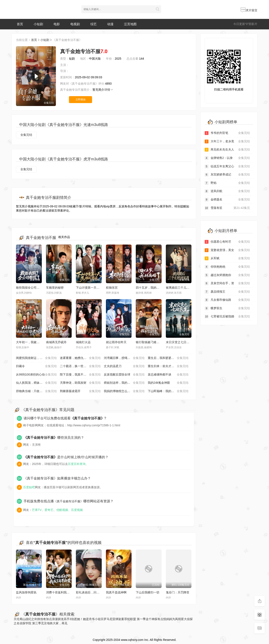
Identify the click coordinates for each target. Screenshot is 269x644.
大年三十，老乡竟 (227, 141)
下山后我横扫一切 (148, 592)
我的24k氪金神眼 (168, 383)
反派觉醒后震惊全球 (124, 375)
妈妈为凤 (172, 619)
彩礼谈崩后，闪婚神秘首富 (94, 592)
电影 (57, 24)
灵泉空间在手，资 (227, 283)
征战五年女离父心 (227, 166)
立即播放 (80, 99)
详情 (109, 90)
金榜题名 (227, 200)
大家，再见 (60, 623)
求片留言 (249, 10)
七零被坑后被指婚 (227, 317)
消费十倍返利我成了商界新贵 (65, 592)
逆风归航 (227, 191)
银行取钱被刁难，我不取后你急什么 (159, 342)
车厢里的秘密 (55, 288)
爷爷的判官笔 (227, 133)
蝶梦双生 (227, 308)
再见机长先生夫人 (227, 150)
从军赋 (227, 258)
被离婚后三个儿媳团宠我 (182, 288)
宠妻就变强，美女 (227, 250)
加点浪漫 (52, 619)
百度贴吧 (29, 487)
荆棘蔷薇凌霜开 (80, 391)
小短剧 (38, 24)
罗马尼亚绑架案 (114, 619)
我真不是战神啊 (116, 592)
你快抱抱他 (227, 267)
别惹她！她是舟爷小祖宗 (87, 619)
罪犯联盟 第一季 (135, 619)
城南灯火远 (83, 342)
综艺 (94, 24)
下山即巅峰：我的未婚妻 (168, 391)
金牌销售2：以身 (227, 158)
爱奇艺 (49, 510)
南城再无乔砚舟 (56, 342)
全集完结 (26, 135)
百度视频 (77, 510)
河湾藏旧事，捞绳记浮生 (124, 358)
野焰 (227, 183)
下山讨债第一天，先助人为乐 (95, 288)
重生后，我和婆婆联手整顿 (168, 358)
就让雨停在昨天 (116, 342)
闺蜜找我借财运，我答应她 (36, 358)
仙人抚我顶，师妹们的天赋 (36, 383)
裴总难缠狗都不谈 (168, 375)
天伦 (17, 619)
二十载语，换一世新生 (80, 366)
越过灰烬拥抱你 (227, 275)
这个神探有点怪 (156, 619)
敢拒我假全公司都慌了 (31, 288)
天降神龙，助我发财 (80, 383)
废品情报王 (227, 292)
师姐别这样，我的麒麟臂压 (124, 383)
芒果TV (37, 510)
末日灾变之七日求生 (179, 342)
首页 (20, 24)
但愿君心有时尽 (227, 242)
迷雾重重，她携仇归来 (80, 358)
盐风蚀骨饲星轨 (26, 592)
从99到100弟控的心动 (36, 375)
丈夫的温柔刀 (124, 366)
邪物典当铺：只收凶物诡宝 (36, 391)
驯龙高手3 (65, 619)
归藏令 (36, 366)
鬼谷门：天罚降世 (178, 592)
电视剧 (75, 24)
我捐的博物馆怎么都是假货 (124, 391)
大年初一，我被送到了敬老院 (35, 342)
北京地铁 (47, 623)
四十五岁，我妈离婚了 (150, 288)
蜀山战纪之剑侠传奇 (33, 619)
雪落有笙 (227, 208)
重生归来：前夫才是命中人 (168, 366)
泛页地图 (130, 24)
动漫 (110, 24)
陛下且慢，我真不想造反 (80, 375)
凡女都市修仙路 (227, 300)
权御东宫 (112, 288)
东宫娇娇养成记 (227, 175)
